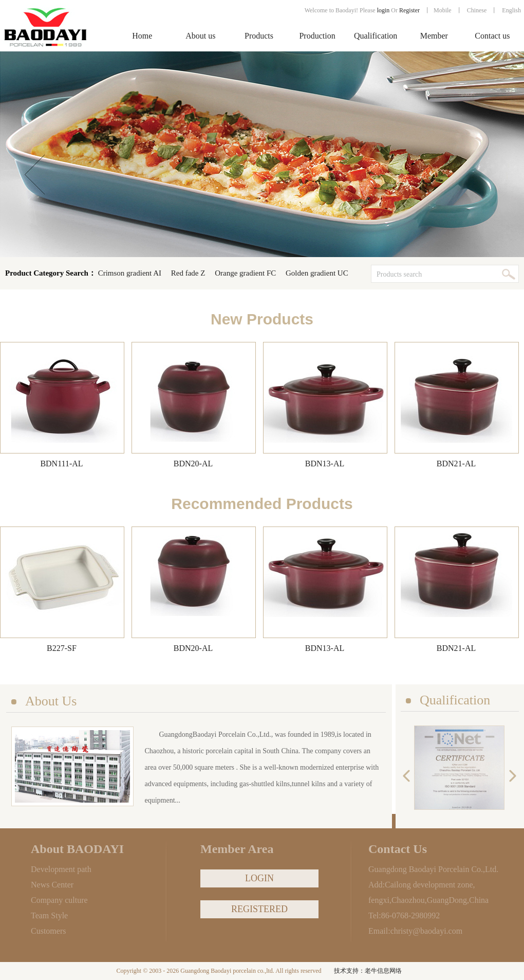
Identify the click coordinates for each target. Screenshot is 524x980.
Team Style (49, 915)
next (510, 776)
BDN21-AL (456, 464)
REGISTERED (259, 909)
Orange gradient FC (245, 273)
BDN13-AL (325, 464)
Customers (48, 931)
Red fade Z (188, 273)
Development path (61, 869)
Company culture (59, 900)
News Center (52, 885)
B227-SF (62, 648)
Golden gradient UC (317, 273)
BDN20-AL (193, 464)
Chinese (477, 10)
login (383, 10)
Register (410, 10)
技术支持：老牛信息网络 (368, 971)
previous (409, 776)
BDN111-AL (61, 464)
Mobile (443, 10)
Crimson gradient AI (130, 273)
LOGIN (259, 878)
